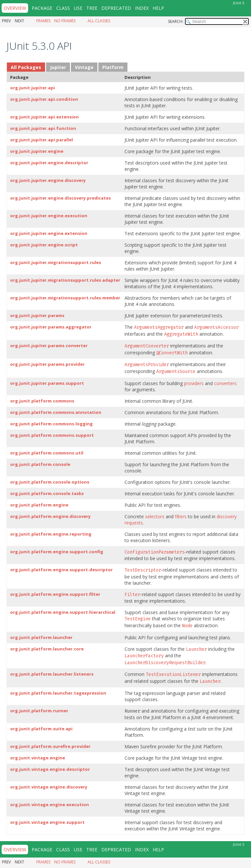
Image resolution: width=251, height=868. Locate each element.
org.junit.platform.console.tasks (47, 493)
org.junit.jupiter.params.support (47, 383)
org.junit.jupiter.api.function (43, 128)
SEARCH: (176, 21)
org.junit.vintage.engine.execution (50, 805)
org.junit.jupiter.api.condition (44, 99)
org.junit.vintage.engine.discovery (49, 787)
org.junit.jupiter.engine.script (44, 245)
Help (158, 8)
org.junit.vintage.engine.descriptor (50, 769)
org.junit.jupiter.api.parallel (42, 140)
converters (225, 383)
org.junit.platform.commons (42, 401)
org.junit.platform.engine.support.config (57, 552)
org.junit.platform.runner (39, 711)
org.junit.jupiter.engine (37, 151)
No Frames (65, 21)
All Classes (99, 21)
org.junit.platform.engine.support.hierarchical (63, 612)
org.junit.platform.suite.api (41, 729)
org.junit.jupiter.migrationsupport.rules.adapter (65, 280)
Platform (113, 67)
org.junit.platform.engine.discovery (50, 516)
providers (194, 383)
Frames (43, 21)
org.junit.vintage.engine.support (47, 822)
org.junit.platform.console (40, 464)
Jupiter (58, 67)
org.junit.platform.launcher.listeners (52, 674)
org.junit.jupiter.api (33, 88)
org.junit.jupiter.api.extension (44, 117)
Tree (92, 8)
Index (142, 8)
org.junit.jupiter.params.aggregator (51, 327)
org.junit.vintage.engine (38, 758)
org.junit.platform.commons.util (47, 453)
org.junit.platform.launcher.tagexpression (58, 693)
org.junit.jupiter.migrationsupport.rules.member (65, 298)
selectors (155, 516)
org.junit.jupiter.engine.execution (49, 216)
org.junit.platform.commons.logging (51, 424)
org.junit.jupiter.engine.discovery (48, 180)
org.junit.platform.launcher (41, 637)
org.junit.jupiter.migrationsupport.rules (56, 262)
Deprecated (116, 8)
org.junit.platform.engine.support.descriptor (61, 570)
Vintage (84, 67)
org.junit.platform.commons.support (52, 435)
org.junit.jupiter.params (37, 315)
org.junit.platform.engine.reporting (51, 534)
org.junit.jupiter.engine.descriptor (49, 163)
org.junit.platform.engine (39, 505)
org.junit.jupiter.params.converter (49, 345)
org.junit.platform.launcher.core (47, 649)
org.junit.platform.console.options (50, 482)
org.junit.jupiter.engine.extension (49, 233)
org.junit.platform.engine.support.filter (55, 594)
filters (181, 516)
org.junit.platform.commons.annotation (56, 412)
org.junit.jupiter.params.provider (47, 364)
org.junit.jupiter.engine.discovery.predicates (60, 198)
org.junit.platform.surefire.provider (50, 746)
